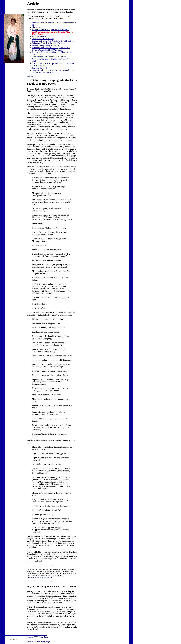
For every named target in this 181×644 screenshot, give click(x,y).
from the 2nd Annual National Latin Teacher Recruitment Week (53, 71)
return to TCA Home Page (38, 637)
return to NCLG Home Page (38, 641)
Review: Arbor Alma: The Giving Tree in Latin (51, 48)
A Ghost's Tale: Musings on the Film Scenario (51, 30)
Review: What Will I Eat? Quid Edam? (48, 50)
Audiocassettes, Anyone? (42, 36)
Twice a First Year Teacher (43, 39)
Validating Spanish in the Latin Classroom (49, 43)
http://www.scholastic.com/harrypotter (40, 577)
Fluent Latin (37, 27)
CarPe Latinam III (39, 68)
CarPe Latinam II (39, 66)
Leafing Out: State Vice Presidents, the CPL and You (53, 41)
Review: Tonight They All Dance (45, 45)
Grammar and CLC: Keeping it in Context (49, 57)
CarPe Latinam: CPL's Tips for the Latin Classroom (53, 63)
